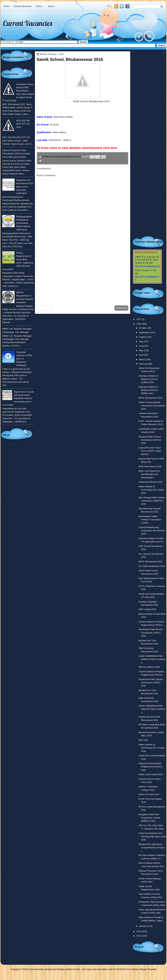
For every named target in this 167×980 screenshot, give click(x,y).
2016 (139, 324)
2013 (139, 931)
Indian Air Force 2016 (149, 794)
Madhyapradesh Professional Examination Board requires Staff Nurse (24, 223)
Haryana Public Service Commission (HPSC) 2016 (150, 440)
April (141, 355)
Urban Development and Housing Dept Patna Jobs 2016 (152, 836)
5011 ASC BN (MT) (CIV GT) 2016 (23, 124)
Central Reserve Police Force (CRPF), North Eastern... (150, 451)
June (142, 346)
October (143, 328)
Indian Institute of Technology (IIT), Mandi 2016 (151, 490)
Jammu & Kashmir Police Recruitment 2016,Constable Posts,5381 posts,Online (16, 154)
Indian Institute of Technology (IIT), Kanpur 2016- (152, 748)
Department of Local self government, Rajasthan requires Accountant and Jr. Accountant (18, 398)
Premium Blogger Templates (144, 969)
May (141, 350)
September (145, 333)
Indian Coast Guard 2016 (151, 774)
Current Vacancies (23, 6)
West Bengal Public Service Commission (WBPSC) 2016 (152, 501)
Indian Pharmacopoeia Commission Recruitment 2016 (152, 406)
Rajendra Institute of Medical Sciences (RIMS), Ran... (148, 390)
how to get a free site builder (94, 969)
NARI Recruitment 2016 (150, 467)
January (143, 926)
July (141, 341)
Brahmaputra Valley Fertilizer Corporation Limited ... (150, 520)
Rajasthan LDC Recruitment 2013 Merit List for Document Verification (25, 187)
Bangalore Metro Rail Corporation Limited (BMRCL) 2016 (149, 818)
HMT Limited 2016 (147, 609)
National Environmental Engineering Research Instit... (150, 767)
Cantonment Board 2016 (150, 482)
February (144, 364)
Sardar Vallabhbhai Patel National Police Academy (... (152, 659)
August (143, 337)
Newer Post (44, 308)
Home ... (40, 6)
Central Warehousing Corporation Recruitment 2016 (152, 531)
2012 (139, 936)
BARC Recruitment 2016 (150, 562)
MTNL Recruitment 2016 (150, 398)
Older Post (121, 308)
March (142, 359)
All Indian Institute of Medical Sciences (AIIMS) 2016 (148, 379)
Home (7, 6)
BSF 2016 (143, 740)
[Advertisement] (83, 276)
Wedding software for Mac (68, 969)
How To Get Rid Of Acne (119, 969)
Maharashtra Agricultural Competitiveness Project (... (151, 848)
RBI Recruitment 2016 (149, 667)
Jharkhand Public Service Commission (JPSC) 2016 (151, 633)
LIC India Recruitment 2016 (152, 566)
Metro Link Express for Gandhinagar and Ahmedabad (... (149, 474)
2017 (139, 319)
